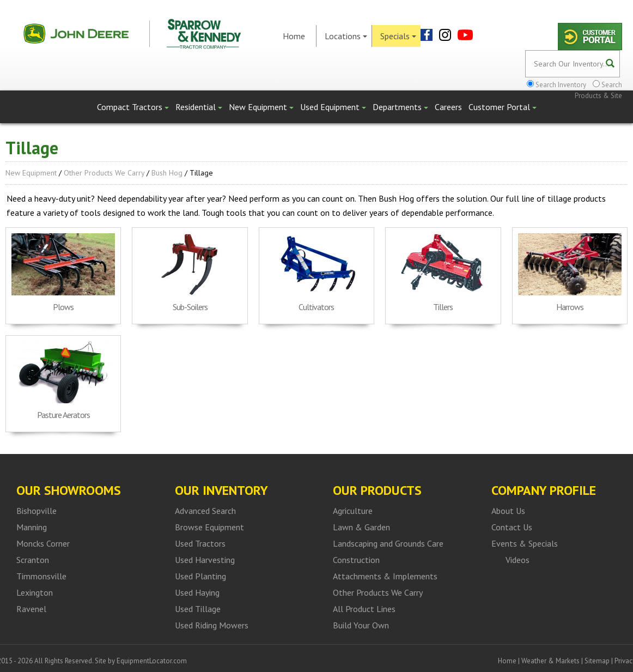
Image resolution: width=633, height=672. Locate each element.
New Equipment (261, 107)
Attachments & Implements (385, 576)
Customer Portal (503, 107)
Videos (518, 560)
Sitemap (597, 661)
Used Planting (200, 576)
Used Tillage (198, 609)
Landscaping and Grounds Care (388, 543)
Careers (448, 107)
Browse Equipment (209, 527)
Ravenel (31, 609)
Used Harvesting (205, 560)
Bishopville (36, 511)
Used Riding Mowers (212, 625)
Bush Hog (167, 173)
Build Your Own (361, 625)
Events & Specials (525, 543)
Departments (400, 107)
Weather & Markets (550, 661)
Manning (32, 527)
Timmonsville (41, 576)
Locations (346, 36)
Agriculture (353, 511)
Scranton (33, 560)
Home (294, 36)
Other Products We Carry (104, 173)
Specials (398, 36)
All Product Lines (364, 609)
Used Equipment (333, 107)
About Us (508, 511)
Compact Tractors (133, 107)
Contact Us (512, 527)
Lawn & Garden (361, 527)
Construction (356, 560)
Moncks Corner (43, 543)
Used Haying (197, 592)
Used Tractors (200, 543)
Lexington (35, 592)
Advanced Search (205, 511)
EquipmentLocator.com (152, 661)
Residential (199, 107)
